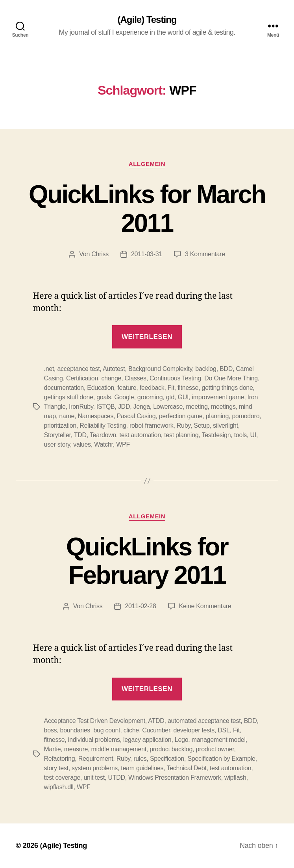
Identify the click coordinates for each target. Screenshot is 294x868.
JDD (124, 407)
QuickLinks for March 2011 (147, 209)
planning (217, 416)
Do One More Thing (231, 378)
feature (127, 388)
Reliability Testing (103, 426)
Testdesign (216, 435)
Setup (202, 426)
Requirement (96, 759)
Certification (82, 378)
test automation (140, 435)
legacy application (147, 740)
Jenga (142, 407)
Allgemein (147, 164)
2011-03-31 (147, 254)
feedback (152, 388)
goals (104, 397)
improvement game (218, 397)
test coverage (62, 778)
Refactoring (60, 759)
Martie (53, 749)
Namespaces (96, 416)
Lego (182, 740)
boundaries (75, 730)
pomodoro (246, 416)
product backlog (171, 749)
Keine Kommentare (205, 606)
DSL (224, 730)
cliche (131, 730)
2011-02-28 (140, 606)
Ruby (184, 426)
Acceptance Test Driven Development (95, 721)
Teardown (103, 435)
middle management (118, 749)
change (111, 378)
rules (140, 759)
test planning (181, 435)
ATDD (156, 721)
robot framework (152, 426)
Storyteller (57, 435)
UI (253, 435)
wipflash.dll (59, 787)
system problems (95, 768)
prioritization (60, 426)
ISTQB (106, 407)
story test (56, 768)
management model (219, 740)
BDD (226, 369)
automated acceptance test (204, 721)
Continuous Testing (175, 378)
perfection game (181, 416)
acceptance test (78, 369)
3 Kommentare (205, 254)
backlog (206, 369)
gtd (170, 397)
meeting (197, 407)
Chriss (100, 254)
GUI (183, 397)
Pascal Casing (136, 416)
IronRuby (81, 407)
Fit (171, 388)
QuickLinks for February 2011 (147, 561)
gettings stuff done (69, 397)
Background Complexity (160, 369)
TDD (80, 435)
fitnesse (188, 388)
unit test (94, 778)
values (82, 444)
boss (51, 730)
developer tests (194, 730)
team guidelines (142, 768)
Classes (136, 378)
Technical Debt (186, 768)
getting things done (227, 388)
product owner (215, 749)
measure (76, 749)
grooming (150, 397)
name (67, 416)
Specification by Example (221, 759)
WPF (123, 444)
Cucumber (156, 730)
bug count (107, 730)
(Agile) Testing (147, 20)
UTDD (116, 778)
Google (124, 397)
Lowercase (168, 407)
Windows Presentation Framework (175, 778)
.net (49, 369)
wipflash (235, 778)
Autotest (114, 369)
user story (57, 444)
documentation (64, 388)
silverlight (226, 426)
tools (240, 435)
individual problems (94, 740)
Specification (167, 759)
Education (101, 388)
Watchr (104, 444)
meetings (223, 407)
